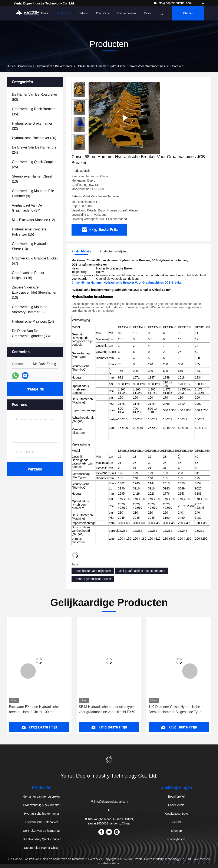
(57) (27, 208)
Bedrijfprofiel (176, 797)
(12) (34, 220)
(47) (35, 261)
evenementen (126, 13)
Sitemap (176, 831)
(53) (34, 97)
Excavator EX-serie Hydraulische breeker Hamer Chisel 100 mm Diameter (34, 710)
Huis (10, 66)
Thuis (44, 13)
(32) (32, 126)
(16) (28, 275)
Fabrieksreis (176, 805)
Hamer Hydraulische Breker (93, 579)
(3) (30, 309)
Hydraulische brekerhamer (55, 66)
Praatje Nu (35, 389)
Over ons (102, 13)
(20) (34, 138)
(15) (29, 232)
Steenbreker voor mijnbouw (93, 571)
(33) (31, 333)
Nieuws (176, 822)
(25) (34, 164)
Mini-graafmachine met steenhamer (142, 571)
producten (25, 66)
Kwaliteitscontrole (176, 814)
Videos (83, 13)
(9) (33, 193)
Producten (63, 13)
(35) (33, 111)
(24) (34, 150)
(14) (33, 321)
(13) (32, 179)
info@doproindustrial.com (173, 3)
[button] (28, 671)
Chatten (188, 13)
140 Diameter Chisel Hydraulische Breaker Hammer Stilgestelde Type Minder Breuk (175, 710)
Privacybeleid (176, 839)
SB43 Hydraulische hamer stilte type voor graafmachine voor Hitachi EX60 (107, 709)
